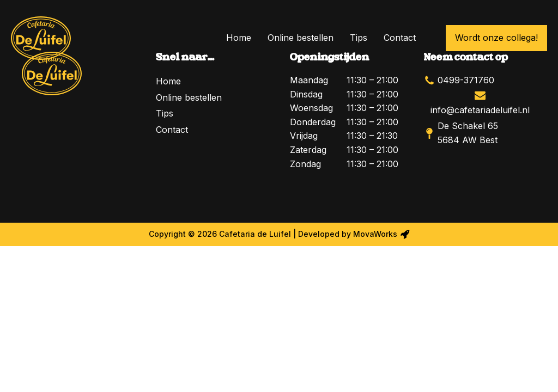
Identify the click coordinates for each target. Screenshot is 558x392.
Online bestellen (301, 38)
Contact (400, 38)
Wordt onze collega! (496, 38)
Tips (359, 38)
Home (239, 38)
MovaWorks (375, 234)
